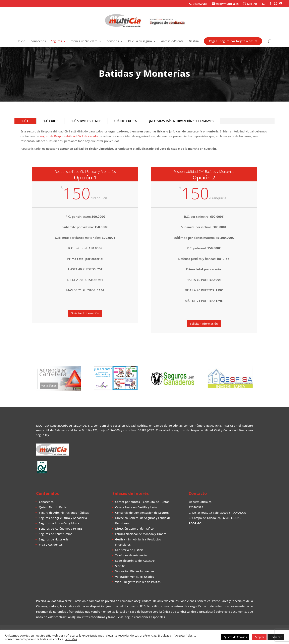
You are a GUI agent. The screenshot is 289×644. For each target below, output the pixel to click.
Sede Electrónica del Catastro (135, 561)
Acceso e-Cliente (172, 41)
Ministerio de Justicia (129, 550)
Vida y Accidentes (51, 545)
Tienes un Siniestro (84, 41)
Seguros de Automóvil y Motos (59, 523)
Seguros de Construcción (56, 534)
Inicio (22, 41)
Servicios (113, 41)
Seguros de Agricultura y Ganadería (63, 518)
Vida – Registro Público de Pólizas (138, 582)
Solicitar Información (85, 313)
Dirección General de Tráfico (134, 529)
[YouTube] (281, 4)
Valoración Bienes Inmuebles (135, 571)
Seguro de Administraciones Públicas (64, 513)
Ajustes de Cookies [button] (235, 637)
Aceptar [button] (259, 637)
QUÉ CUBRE (50, 121)
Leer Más (71, 639)
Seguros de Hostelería (54, 539)
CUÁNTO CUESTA (125, 121)
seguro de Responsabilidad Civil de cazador (69, 136)
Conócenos (38, 41)
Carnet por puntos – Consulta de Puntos (142, 502)
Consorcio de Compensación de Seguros (142, 513)
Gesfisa (194, 41)
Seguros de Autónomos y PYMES (61, 529)
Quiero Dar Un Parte (53, 507)
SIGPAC (120, 566)
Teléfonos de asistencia (131, 555)
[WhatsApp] (254, 4)
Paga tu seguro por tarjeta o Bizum (233, 41)
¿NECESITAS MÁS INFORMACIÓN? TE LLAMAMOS (182, 121)
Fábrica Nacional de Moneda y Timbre (141, 534)
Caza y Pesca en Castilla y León (136, 507)
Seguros (56, 41)
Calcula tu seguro (140, 41)
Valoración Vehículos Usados (135, 577)
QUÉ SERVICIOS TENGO (86, 121)
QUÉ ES (25, 121)
